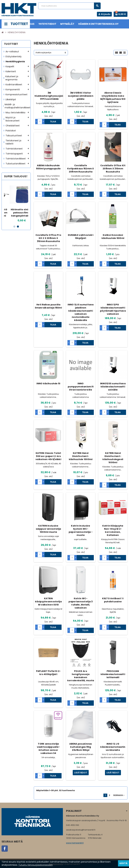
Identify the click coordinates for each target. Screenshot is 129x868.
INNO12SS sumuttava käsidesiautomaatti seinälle (113, 387)
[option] (16, 202)
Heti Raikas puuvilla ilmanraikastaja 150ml (48, 306)
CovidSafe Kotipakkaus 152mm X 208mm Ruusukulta (81, 169)
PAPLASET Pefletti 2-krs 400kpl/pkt (48, 673)
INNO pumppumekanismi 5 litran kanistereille (81, 387)
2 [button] (18, 227)
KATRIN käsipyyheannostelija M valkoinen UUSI (48, 602)
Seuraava (119, 795)
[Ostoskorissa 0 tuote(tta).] (121, 14)
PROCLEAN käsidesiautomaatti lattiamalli (113, 674)
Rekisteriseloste (56, 864)
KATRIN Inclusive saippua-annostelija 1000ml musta (48, 529)
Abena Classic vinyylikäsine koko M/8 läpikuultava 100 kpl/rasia (113, 97)
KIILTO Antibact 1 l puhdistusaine (113, 600)
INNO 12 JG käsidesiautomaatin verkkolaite (113, 747)
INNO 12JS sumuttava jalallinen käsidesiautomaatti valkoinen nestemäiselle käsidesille (81, 312)
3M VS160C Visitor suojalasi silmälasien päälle (81, 96)
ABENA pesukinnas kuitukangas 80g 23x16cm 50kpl (81, 747)
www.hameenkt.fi (75, 843)
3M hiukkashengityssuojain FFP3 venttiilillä (49, 96)
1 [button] (14, 227)
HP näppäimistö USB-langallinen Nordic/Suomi (16, 213)
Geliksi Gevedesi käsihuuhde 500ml (113, 237)
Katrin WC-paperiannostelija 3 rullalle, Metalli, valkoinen (81, 603)
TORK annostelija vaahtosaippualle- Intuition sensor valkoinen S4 (48, 748)
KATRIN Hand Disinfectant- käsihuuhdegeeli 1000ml (113, 458)
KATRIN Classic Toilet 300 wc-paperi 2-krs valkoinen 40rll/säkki (48, 456)
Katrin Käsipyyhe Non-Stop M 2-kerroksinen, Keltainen (113, 530)
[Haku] (69, 6)
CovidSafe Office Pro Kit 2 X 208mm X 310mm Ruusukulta (48, 238)
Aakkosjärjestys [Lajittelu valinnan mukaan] (43, 53)
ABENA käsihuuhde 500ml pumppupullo (48, 167)
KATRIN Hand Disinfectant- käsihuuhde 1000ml (81, 456)
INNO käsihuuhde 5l (48, 383)
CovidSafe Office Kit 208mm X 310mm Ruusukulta (113, 169)
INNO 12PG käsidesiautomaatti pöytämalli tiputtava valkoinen (113, 309)
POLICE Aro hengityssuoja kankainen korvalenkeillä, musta (81, 676)
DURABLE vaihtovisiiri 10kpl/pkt (81, 237)
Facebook (5, 849)
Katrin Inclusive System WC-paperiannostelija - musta (81, 530)
